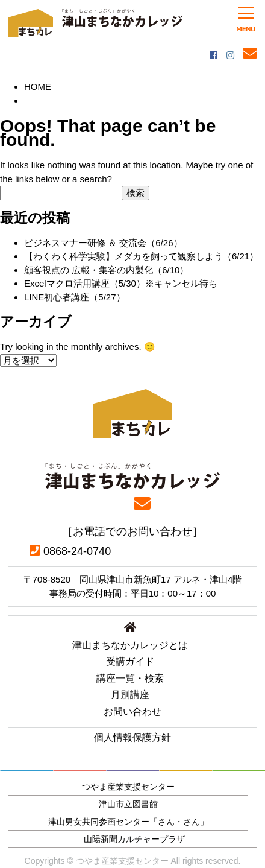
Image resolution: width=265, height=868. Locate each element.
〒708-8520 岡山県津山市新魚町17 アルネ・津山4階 (133, 579)
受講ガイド (130, 661)
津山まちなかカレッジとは (130, 645)
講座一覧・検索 (130, 678)
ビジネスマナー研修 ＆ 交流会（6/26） (103, 243)
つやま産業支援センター (128, 787)
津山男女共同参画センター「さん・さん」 (128, 822)
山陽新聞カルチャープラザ (134, 839)
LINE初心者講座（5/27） (75, 297)
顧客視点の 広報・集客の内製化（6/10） (106, 270)
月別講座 (130, 695)
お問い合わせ (132, 711)
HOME (38, 87)
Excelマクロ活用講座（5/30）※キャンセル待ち (121, 283)
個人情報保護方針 (132, 737)
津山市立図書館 (128, 804)
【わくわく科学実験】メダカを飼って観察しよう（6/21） (141, 256)
